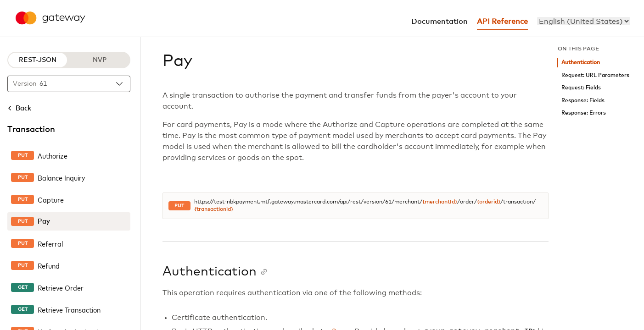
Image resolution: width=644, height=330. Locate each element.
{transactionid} (214, 209)
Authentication (581, 63)
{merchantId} (440, 202)
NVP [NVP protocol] (100, 60)
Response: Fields (583, 101)
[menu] (584, 21)
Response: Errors (584, 113)
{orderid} (489, 202)
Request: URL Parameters (595, 75)
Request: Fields (581, 88)
